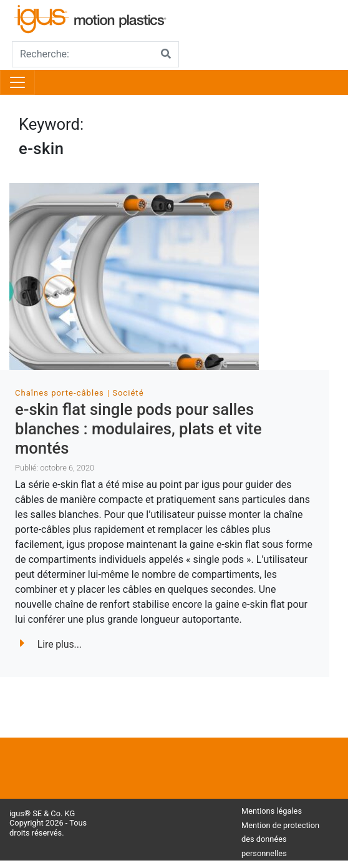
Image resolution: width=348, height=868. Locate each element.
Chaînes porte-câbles (60, 393)
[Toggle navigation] (17, 82)
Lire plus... (51, 644)
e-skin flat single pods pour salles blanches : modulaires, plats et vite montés (138, 428)
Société (128, 393)
